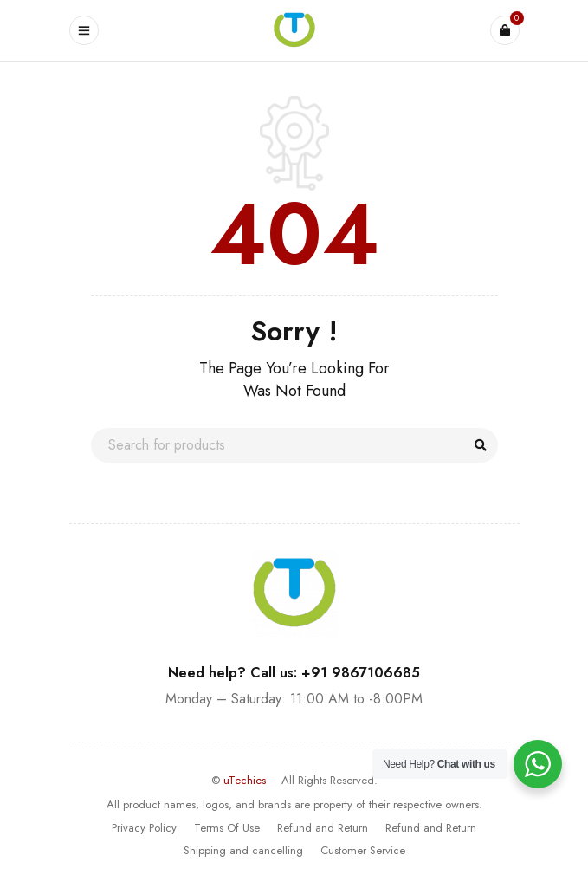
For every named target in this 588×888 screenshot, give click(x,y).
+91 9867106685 (361, 673)
